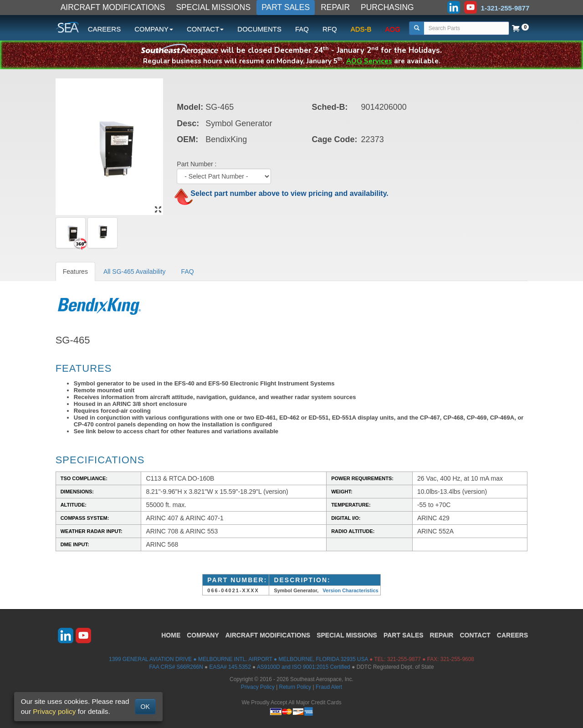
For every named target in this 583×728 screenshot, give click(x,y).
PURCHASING (387, 7)
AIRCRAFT (268, 635)
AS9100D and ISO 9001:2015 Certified (304, 667)
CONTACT (475, 635)
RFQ (330, 29)
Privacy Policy (258, 687)
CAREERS (105, 29)
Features (75, 272)
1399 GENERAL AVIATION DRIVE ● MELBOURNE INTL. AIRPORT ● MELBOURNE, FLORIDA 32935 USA (238, 659)
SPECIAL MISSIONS (213, 7)
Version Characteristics (350, 590)
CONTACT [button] (205, 29)
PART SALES (286, 7)
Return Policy (295, 687)
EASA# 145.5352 (230, 667)
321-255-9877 (404, 659)
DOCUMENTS (259, 29)
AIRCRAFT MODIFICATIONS (113, 7)
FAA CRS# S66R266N (176, 667)
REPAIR (335, 7)
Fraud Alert (329, 687)
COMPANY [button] (154, 29)
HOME (171, 635)
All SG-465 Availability (135, 272)
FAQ (302, 29)
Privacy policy (54, 711)
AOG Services (369, 61)
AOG (393, 29)
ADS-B (361, 29)
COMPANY (203, 635)
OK (145, 707)
